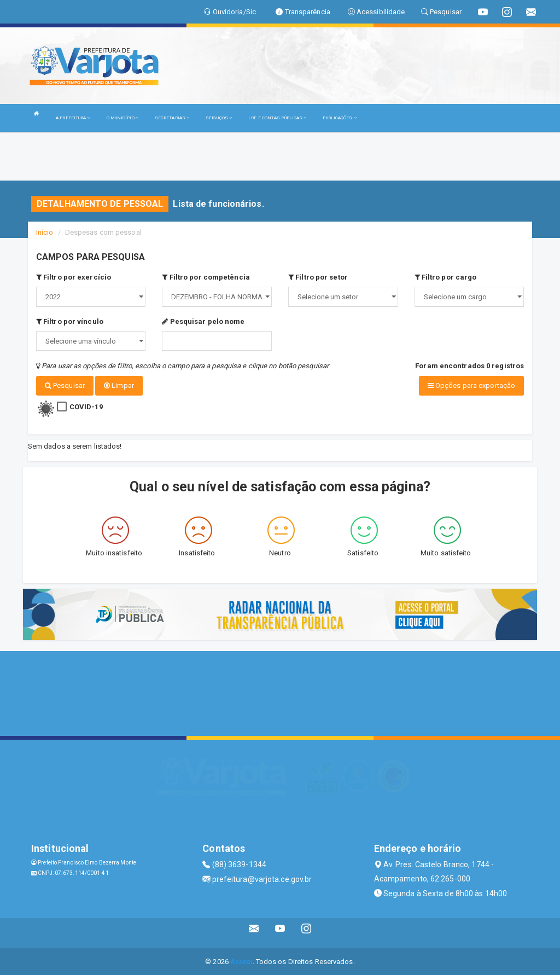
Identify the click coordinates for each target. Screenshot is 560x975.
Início (45, 232)
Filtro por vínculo (70, 321)
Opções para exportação (471, 385)
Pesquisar (65, 385)
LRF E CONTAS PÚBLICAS (277, 118)
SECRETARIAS (172, 118)
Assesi (241, 961)
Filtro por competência (206, 277)
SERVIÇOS (219, 118)
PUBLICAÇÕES (339, 118)
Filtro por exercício (74, 277)
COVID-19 (86, 406)
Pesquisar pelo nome (203, 321)
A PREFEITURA (73, 118)
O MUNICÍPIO (122, 118)
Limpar (119, 385)
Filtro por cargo (446, 277)
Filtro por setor (318, 277)
